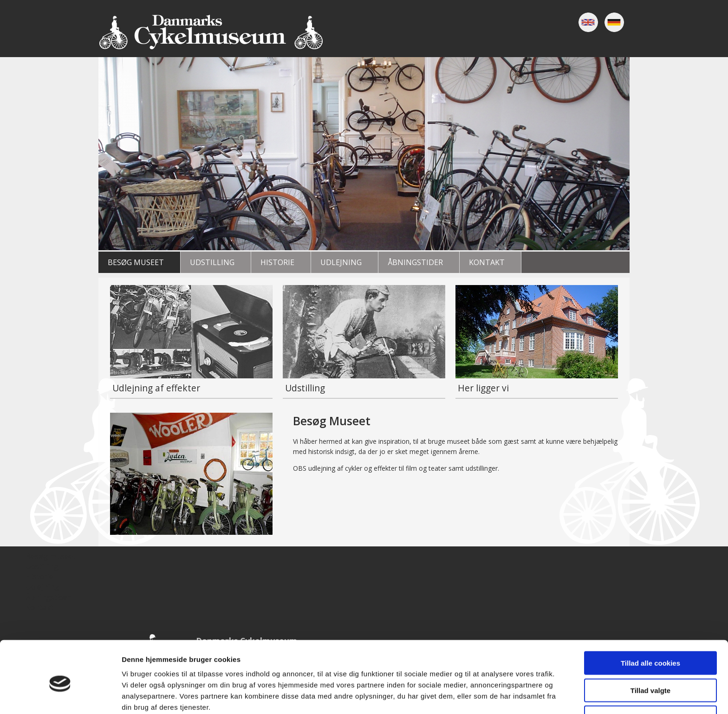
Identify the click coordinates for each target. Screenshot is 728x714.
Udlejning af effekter (156, 388)
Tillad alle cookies (650, 621)
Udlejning (341, 262)
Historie (277, 262)
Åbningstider (415, 262)
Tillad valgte (650, 649)
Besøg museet (136, 262)
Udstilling (212, 262)
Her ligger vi (483, 388)
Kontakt (487, 262)
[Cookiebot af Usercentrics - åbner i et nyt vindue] (60, 696)
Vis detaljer (483, 696)
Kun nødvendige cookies (650, 676)
